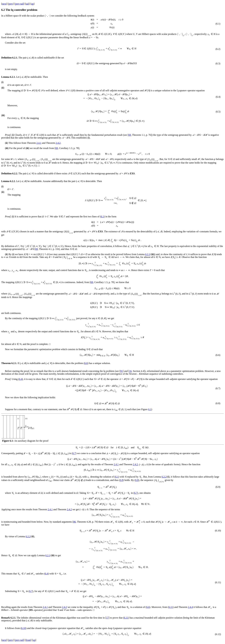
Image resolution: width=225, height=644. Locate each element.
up (33, 4)
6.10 (23, 628)
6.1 (102, 216)
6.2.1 (148, 254)
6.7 (74, 453)
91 (121, 371)
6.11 (171, 607)
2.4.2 (58, 143)
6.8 (121, 480)
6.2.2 (164, 477)
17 (107, 618)
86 (75, 522)
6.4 (20, 379)
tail (27, 4)
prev (11, 4)
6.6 (86, 363)
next (4, 4)
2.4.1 (39, 143)
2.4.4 (190, 607)
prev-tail (19, 4)
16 (130, 371)
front (28, 640)
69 (130, 135)
